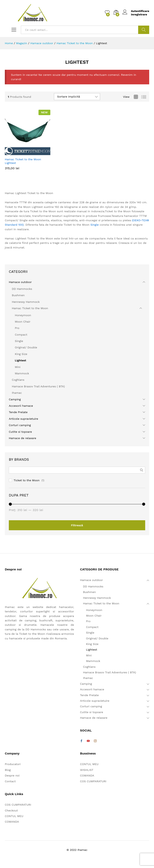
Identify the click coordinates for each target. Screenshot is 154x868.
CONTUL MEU (14, 816)
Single (95, 225)
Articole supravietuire (23, 419)
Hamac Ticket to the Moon (30, 308)
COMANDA (12, 822)
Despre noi (12, 775)
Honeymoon (23, 315)
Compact (21, 335)
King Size (21, 354)
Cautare (144, 30)
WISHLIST (87, 770)
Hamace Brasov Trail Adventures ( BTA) (38, 386)
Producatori (13, 764)
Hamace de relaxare (22, 438)
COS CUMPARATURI (18, 805)
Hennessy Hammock (26, 302)
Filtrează (77, 525)
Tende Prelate (18, 412)
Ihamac (17, 393)
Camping (15, 399)
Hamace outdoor (20, 282)
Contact (10, 781)
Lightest (20, 360)
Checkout (11, 810)
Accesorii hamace (21, 406)
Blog (8, 770)
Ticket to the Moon (27, 480)
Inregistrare (139, 14)
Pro (17, 328)
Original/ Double (26, 347)
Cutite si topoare (20, 432)
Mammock (22, 373)
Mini (18, 367)
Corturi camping (20, 425)
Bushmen (18, 295)
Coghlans (18, 380)
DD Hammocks (22, 289)
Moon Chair (23, 322)
